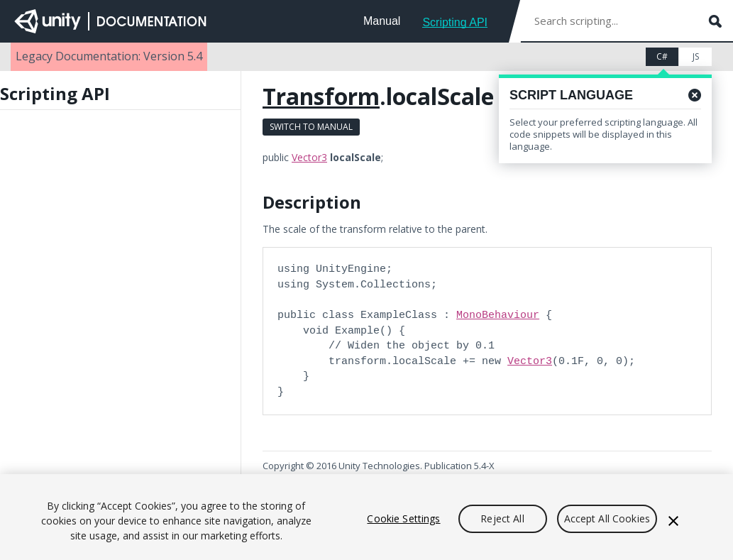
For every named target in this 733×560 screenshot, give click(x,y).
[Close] (673, 521)
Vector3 (309, 157)
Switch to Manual (311, 127)
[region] (366, 517)
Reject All (502, 518)
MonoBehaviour (498, 315)
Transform (321, 96)
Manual (382, 21)
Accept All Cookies (607, 518)
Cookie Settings (403, 518)
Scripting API (455, 22)
